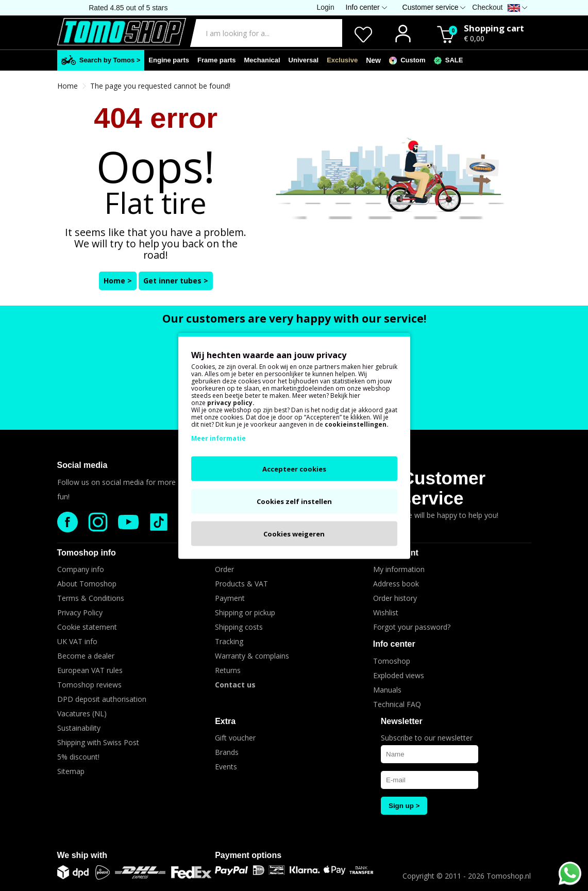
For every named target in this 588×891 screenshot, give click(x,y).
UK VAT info (77, 641)
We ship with (82, 855)
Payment (230, 598)
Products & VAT (241, 584)
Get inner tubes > (176, 281)
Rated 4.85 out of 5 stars (128, 8)
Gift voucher (235, 738)
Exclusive (342, 60)
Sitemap (71, 771)
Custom (407, 60)
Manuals (387, 690)
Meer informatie (219, 438)
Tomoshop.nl (509, 876)
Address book (396, 584)
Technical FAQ (397, 704)
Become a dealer (86, 656)
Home (68, 86)
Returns (228, 670)
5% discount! (78, 757)
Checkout (487, 7)
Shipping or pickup (245, 612)
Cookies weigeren (294, 533)
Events (226, 767)
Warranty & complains (252, 656)
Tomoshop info (87, 553)
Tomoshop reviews (89, 685)
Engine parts (169, 60)
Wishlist (386, 612)
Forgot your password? (412, 627)
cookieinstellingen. (357, 424)
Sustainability (79, 728)
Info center (394, 644)
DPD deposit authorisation (102, 699)
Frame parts (216, 60)
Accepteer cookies (294, 468)
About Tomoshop (87, 584)
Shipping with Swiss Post (98, 742)
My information (399, 569)
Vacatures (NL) (82, 713)
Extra (225, 721)
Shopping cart (494, 28)
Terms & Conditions (91, 598)
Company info (81, 569)
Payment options (248, 855)
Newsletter (402, 721)
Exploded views (399, 675)
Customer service (443, 488)
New (373, 60)
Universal (304, 60)
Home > (118, 281)
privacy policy (230, 402)
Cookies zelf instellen (294, 501)
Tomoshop (392, 661)
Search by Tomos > (101, 60)
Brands (227, 752)
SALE (449, 60)
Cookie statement (87, 627)
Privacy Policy (80, 612)
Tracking (229, 641)
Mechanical (262, 60)
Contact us (235, 685)
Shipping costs (239, 627)
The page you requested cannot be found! (160, 86)
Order (224, 569)
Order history (395, 598)
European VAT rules (90, 670)
